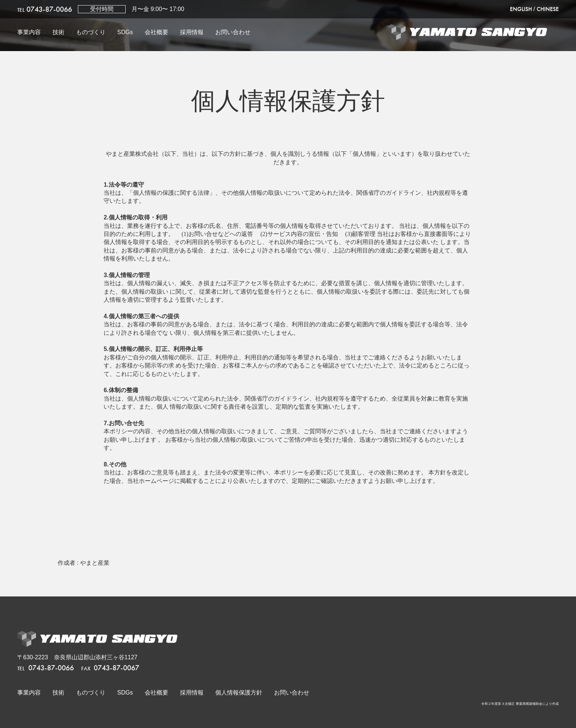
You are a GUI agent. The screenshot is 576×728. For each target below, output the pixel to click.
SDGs (125, 32)
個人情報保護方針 (239, 693)
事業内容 (29, 32)
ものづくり (91, 32)
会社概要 (156, 32)
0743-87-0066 (45, 9)
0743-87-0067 (110, 668)
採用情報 (192, 32)
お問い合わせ (233, 32)
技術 (58, 32)
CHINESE (548, 9)
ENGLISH (521, 9)
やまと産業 (95, 563)
